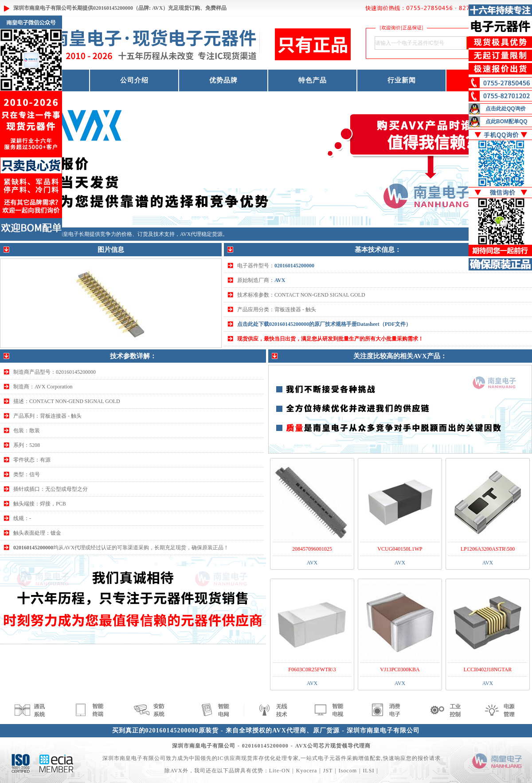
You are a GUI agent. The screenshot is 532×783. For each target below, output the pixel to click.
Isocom (348, 771)
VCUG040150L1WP (400, 549)
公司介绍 (134, 80)
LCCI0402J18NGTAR (488, 669)
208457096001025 (312, 549)
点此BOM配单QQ (507, 121)
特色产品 (313, 80)
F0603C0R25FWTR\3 (312, 669)
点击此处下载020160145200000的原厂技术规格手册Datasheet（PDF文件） (324, 324)
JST (328, 771)
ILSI (368, 771)
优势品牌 (223, 80)
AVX (280, 280)
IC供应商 (229, 758)
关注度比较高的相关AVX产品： (400, 356)
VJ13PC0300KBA (400, 669)
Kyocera (307, 771)
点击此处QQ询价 (506, 109)
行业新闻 (402, 80)
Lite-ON (280, 771)
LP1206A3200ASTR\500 (488, 549)
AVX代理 (191, 234)
